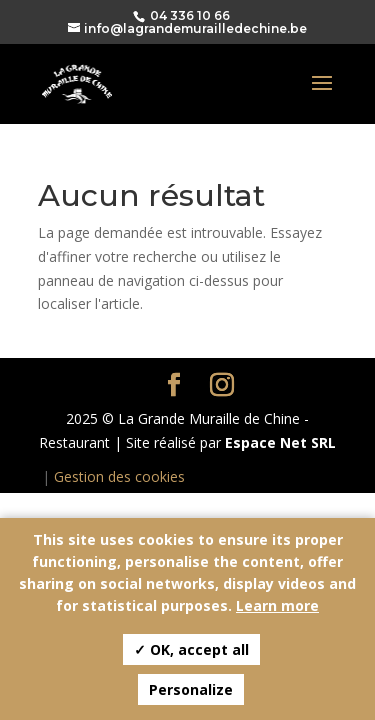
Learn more (277, 605)
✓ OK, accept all (191, 649)
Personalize (191, 689)
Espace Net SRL (280, 442)
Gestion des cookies (119, 476)
